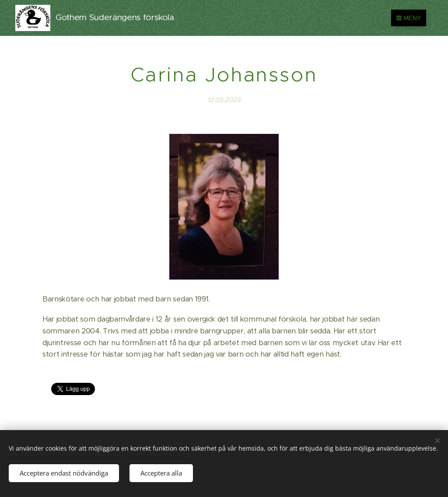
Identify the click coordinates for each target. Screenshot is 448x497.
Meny (409, 18)
